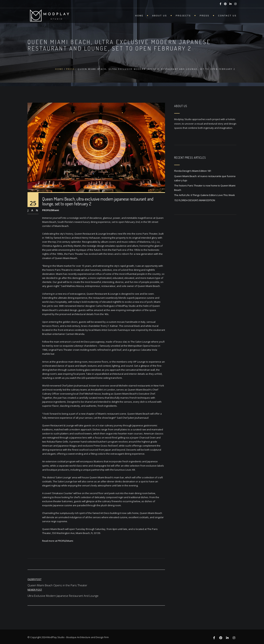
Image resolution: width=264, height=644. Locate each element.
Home (139, 16)
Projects (183, 16)
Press (204, 16)
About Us (159, 16)
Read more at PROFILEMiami (58, 541)
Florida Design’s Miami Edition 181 (193, 171)
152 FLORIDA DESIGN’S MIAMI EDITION (195, 200)
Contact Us (227, 16)
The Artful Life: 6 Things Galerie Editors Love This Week (205, 195)
